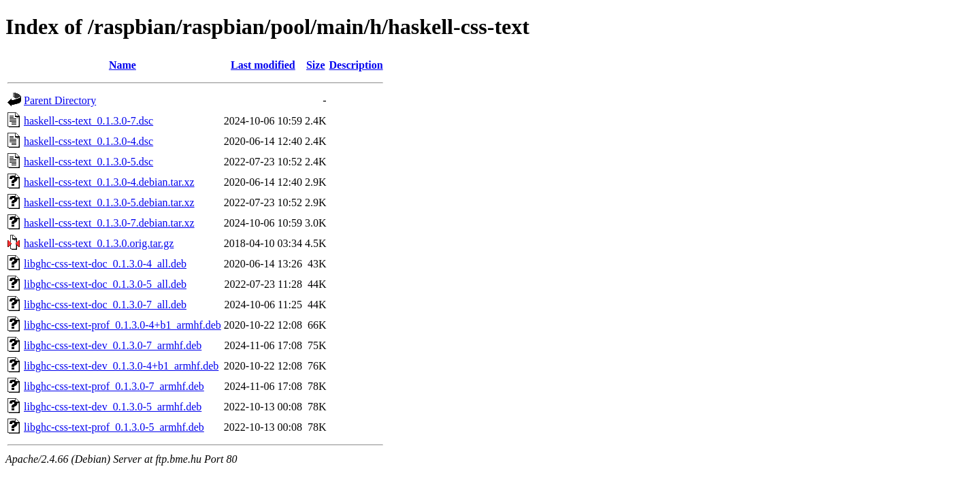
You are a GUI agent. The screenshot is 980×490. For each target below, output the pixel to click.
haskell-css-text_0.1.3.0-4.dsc (88, 141)
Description (356, 65)
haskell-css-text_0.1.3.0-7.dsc (88, 121)
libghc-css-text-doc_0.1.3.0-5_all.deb (105, 284)
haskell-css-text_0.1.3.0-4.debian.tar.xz (109, 182)
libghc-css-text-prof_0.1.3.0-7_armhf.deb (114, 386)
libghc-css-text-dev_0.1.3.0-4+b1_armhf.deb (121, 366)
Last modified (263, 65)
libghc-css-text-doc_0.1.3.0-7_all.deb (105, 305)
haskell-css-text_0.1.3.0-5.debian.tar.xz (109, 202)
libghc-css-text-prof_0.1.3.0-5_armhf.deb (114, 427)
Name (122, 65)
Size (316, 65)
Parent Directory (60, 100)
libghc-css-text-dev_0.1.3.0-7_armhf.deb (113, 345)
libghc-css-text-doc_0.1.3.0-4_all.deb (105, 264)
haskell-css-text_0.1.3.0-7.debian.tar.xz (109, 223)
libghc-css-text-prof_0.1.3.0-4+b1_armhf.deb (122, 325)
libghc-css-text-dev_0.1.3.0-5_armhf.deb (113, 407)
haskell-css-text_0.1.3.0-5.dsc (88, 162)
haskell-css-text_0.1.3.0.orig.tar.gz (99, 243)
